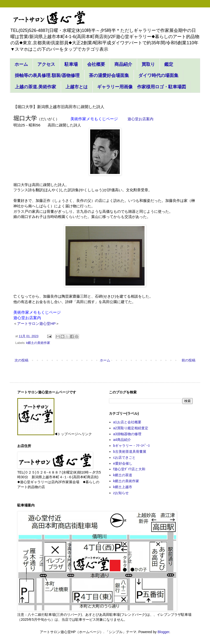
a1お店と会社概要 (127, 422)
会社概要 (96, 64)
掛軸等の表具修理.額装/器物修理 (47, 75)
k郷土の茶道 (123, 475)
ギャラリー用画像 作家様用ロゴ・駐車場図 (142, 87)
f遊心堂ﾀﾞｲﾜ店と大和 (129, 469)
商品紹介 (123, 64)
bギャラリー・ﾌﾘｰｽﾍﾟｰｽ (131, 446)
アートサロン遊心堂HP (36, 323)
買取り (148, 64)
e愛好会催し (123, 463)
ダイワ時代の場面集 (158, 75)
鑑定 (169, 64)
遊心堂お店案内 (27, 318)
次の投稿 (21, 360)
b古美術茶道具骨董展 (130, 452)
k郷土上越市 (123, 487)
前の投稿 (189, 360)
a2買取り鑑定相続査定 (131, 428)
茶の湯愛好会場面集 (109, 75)
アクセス (46, 64)
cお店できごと (124, 457)
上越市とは (77, 87)
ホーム (21, 64)
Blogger (163, 632)
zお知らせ (121, 493)
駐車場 (71, 64)
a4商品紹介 (122, 440)
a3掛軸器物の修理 (127, 434)
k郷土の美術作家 (38, 343)
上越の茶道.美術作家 (35, 87)
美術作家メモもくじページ (94, 119)
